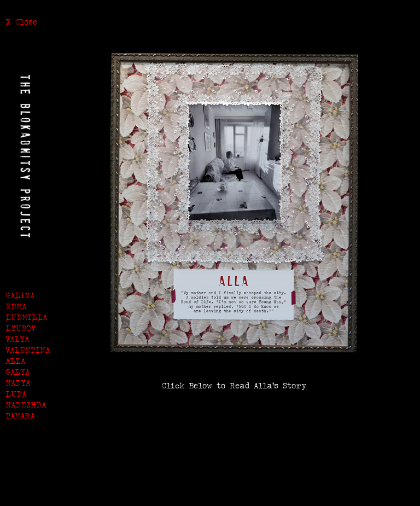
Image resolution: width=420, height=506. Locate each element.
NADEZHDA (26, 405)
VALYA (17, 339)
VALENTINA (28, 350)
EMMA (16, 306)
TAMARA (20, 415)
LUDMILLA (26, 317)
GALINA (20, 295)
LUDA (16, 394)
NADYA (18, 383)
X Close (21, 22)
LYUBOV (21, 328)
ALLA (15, 361)
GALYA (17, 372)
